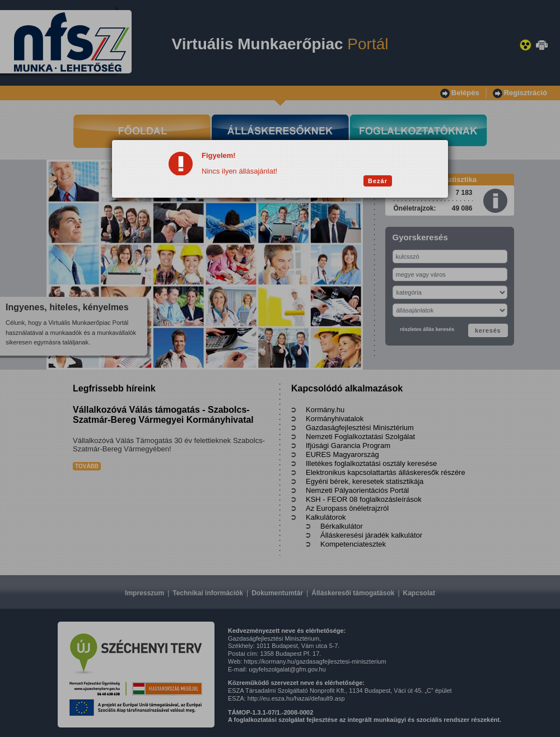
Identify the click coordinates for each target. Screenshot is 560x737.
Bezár (378, 181)
